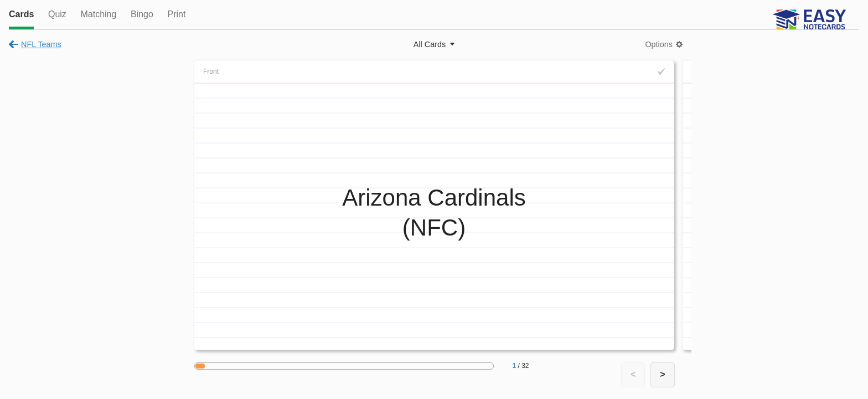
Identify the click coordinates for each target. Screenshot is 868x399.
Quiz (57, 14)
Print (176, 14)
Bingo (142, 14)
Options (659, 44)
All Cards (430, 44)
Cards (21, 14)
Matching (98, 14)
